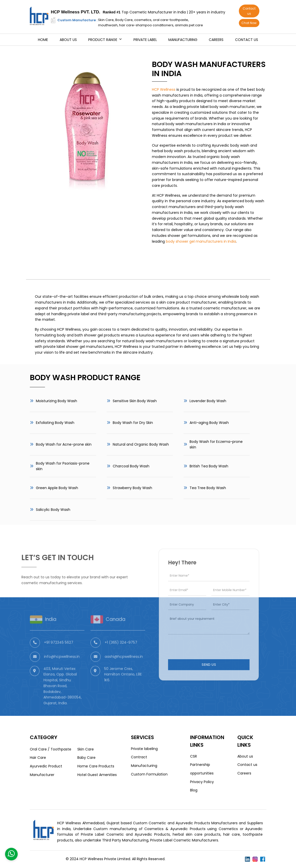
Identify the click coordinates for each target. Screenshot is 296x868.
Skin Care (86, 749)
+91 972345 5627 (59, 653)
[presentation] (203, 640)
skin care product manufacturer (188, 302)
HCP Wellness (164, 89)
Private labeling (144, 749)
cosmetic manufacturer (225, 308)
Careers (216, 40)
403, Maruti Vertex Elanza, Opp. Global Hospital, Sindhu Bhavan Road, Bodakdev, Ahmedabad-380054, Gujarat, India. (63, 696)
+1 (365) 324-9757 (121, 653)
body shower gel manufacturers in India (201, 241)
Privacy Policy (202, 782)
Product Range (103, 40)
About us (68, 40)
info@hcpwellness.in (62, 667)
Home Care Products (96, 766)
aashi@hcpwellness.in (124, 667)
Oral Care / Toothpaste (51, 749)
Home (43, 40)
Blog (194, 790)
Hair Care (38, 758)
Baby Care (86, 758)
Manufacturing (183, 40)
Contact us (249, 11)
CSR (193, 756)
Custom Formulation (149, 774)
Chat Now (249, 23)
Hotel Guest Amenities (97, 775)
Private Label (145, 40)
